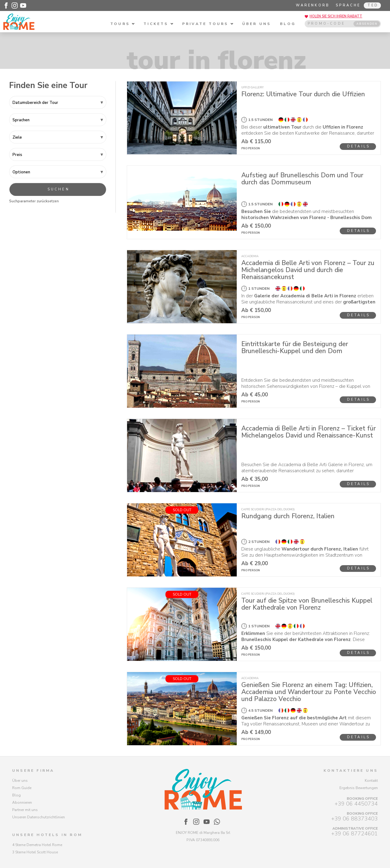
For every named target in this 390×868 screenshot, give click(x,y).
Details (358, 146)
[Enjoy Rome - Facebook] (6, 5)
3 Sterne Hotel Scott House (35, 852)
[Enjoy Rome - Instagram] (15, 5)
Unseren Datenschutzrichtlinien (39, 817)
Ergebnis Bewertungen (359, 788)
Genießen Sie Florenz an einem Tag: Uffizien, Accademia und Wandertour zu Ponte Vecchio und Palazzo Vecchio (309, 692)
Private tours (208, 24)
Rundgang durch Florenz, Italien (288, 516)
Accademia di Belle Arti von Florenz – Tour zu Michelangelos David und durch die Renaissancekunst (308, 270)
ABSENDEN (367, 24)
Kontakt (371, 781)
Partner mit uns (25, 810)
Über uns (257, 24)
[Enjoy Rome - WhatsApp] (217, 822)
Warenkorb (313, 5)
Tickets (158, 24)
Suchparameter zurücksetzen (34, 201)
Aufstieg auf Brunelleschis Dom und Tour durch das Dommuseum (302, 179)
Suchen (58, 189)
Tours (122, 24)
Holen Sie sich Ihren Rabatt (336, 16)
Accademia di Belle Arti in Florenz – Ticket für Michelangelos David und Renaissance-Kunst (308, 432)
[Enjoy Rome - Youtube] (23, 5)
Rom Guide (22, 788)
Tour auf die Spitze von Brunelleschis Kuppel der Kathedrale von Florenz (307, 604)
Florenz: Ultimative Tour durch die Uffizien (303, 94)
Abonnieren (22, 802)
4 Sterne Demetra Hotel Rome (37, 845)
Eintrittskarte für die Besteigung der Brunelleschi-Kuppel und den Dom (295, 347)
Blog (288, 24)
